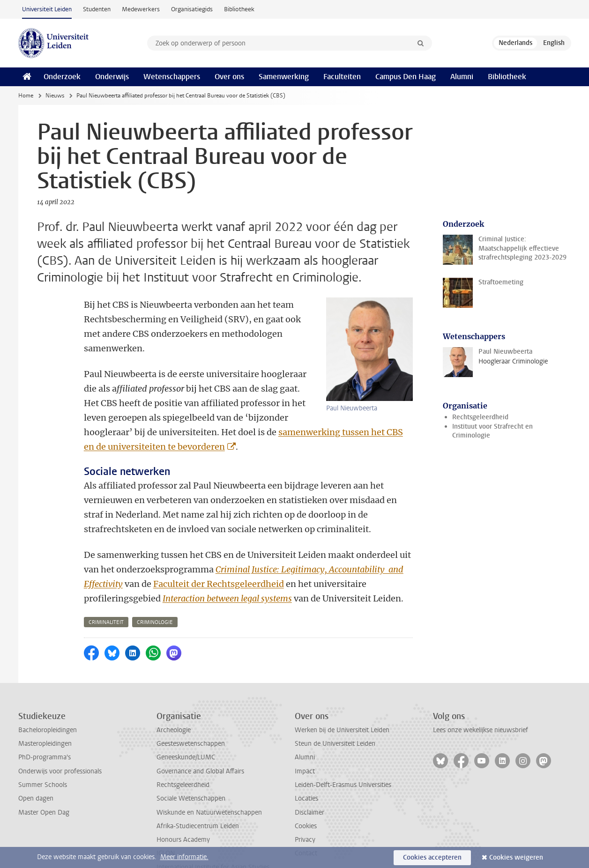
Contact (306, 824)
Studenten (97, 9)
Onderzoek (62, 77)
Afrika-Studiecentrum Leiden (198, 797)
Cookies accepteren (432, 857)
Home (26, 96)
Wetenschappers (172, 77)
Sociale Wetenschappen (191, 769)
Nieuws (55, 96)
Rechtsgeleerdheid (480, 417)
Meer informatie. (184, 857)
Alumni (462, 77)
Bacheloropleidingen (48, 701)
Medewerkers (141, 9)
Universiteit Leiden (47, 9)
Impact (305, 742)
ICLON (166, 824)
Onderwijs (112, 77)
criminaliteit (106, 593)
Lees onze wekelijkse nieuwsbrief (481, 701)
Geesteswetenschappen (191, 715)
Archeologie (174, 701)
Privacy (305, 811)
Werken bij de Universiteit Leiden (342, 701)
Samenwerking (284, 77)
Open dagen (36, 769)
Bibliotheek (239, 9)
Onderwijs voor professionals (60, 742)
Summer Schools (43, 756)
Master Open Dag (44, 783)
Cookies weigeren (516, 857)
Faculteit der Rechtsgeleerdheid (219, 555)
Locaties (306, 769)
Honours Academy (183, 811)
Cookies (306, 797)
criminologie (155, 593)
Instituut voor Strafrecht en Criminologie (492, 431)
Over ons (229, 77)
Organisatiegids (192, 9)
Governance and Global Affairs (200, 742)
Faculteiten (342, 77)
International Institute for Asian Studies (213, 838)
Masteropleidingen (45, 715)
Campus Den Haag (406, 77)
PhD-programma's (45, 728)
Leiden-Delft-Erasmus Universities (343, 756)
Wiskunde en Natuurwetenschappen (209, 783)
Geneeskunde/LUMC (186, 728)
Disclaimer (309, 783)
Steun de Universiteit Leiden (335, 715)
